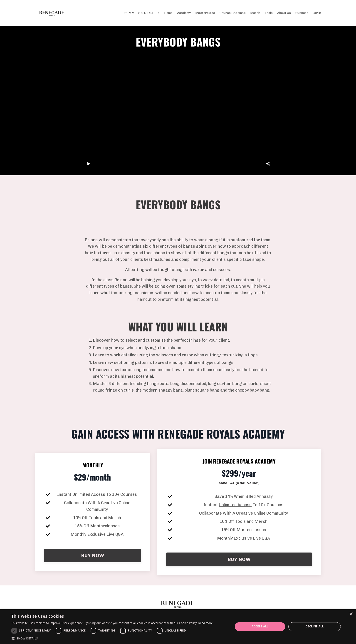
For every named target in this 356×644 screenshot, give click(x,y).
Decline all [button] (315, 626)
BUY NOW (93, 555)
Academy (184, 13)
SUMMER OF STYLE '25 (142, 13)
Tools (269, 13)
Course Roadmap (233, 13)
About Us (284, 13)
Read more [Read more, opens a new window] (205, 623)
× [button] (351, 614)
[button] (112, 638)
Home (168, 13)
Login (317, 13)
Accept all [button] (260, 626)
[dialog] (178, 627)
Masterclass (205, 13)
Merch (255, 13)
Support (302, 13)
